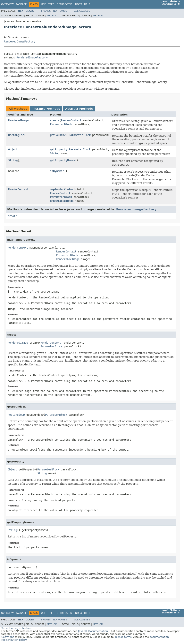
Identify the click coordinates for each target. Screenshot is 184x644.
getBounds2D (59, 135)
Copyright (8, 637)
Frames (46, 11)
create (55, 120)
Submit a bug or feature (16, 628)
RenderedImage (18, 120)
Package (21, 4)
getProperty (59, 149)
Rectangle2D (17, 135)
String (55, 153)
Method (52, 16)
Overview (7, 4)
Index (78, 4)
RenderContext (71, 120)
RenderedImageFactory (20, 41)
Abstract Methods (79, 109)
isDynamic (57, 171)
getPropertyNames (63, 160)
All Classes (82, 11)
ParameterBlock (61, 124)
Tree (51, 4)
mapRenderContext (63, 189)
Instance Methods (46, 109)
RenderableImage (62, 201)
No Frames (60, 11)
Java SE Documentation (93, 631)
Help (87, 4)
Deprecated (64, 4)
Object (13, 149)
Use (43, 4)
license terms (123, 637)
